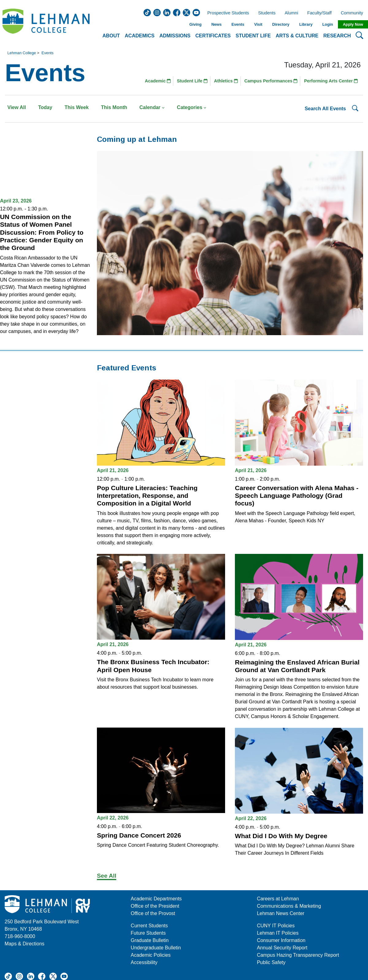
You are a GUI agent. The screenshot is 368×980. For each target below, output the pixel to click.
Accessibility (144, 962)
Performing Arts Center (331, 81)
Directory (281, 24)
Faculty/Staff (320, 13)
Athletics (226, 81)
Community (354, 13)
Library (306, 24)
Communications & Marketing (289, 906)
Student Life (192, 81)
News (216, 24)
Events (238, 24)
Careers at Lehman (278, 899)
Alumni (291, 13)
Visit (258, 24)
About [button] (111, 36)
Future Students (148, 933)
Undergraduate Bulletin (156, 948)
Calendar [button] (152, 107)
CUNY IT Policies (276, 926)
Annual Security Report (282, 948)
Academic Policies (151, 955)
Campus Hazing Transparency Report (298, 955)
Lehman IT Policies (278, 933)
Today (45, 107)
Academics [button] (140, 36)
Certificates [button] (213, 36)
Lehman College (22, 53)
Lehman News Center (281, 913)
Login (328, 24)
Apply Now (353, 24)
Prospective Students (226, 13)
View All (17, 107)
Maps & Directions (25, 944)
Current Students (149, 926)
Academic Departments (156, 899)
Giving (195, 24)
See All (107, 876)
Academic (158, 81)
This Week (77, 107)
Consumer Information (281, 940)
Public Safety (271, 962)
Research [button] (337, 36)
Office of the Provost (153, 913)
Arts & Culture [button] (297, 36)
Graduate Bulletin (150, 940)
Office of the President (155, 906)
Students (267, 13)
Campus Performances (271, 81)
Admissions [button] (175, 36)
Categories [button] (192, 107)
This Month (114, 107)
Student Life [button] (253, 36)
